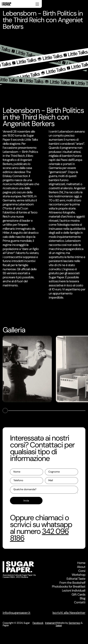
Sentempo (74, 623)
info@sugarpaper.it (16, 613)
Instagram (50, 623)
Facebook (38, 623)
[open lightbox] (27, 369)
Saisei (59, 625)
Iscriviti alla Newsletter (69, 613)
